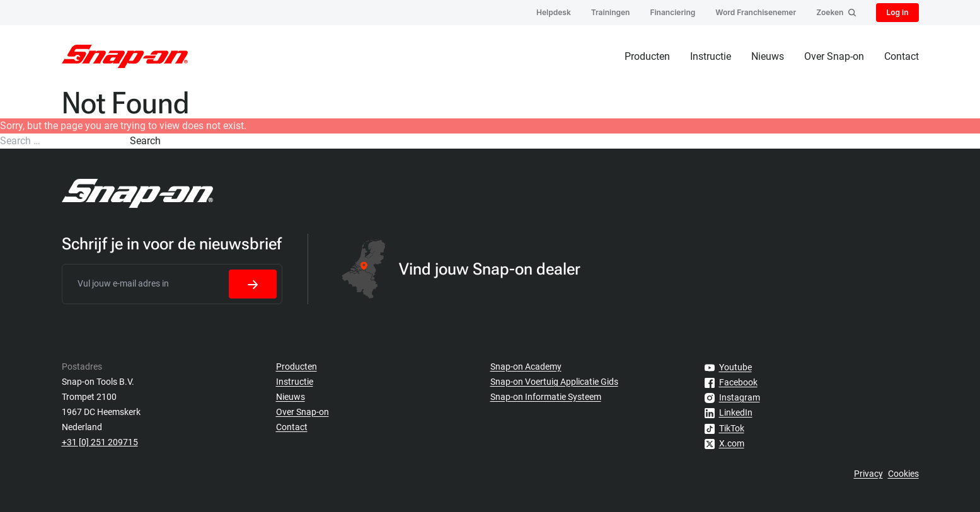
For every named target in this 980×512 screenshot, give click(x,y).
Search (145, 141)
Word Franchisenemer (756, 12)
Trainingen (611, 12)
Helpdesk (554, 12)
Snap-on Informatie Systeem (546, 397)
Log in (897, 12)
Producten (647, 56)
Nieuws (768, 56)
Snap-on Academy (526, 367)
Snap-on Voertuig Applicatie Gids (554, 382)
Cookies (903, 474)
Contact (902, 56)
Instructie (711, 56)
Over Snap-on (834, 56)
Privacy (868, 474)
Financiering (672, 12)
